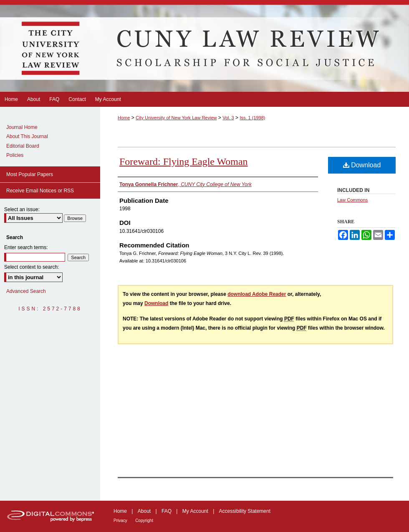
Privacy (120, 521)
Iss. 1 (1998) (252, 118)
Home (124, 118)
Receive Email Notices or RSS (40, 191)
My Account (195, 511)
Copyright (144, 521)
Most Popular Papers (30, 174)
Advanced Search (26, 291)
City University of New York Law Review (176, 118)
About (144, 511)
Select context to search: (32, 267)
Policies (15, 155)
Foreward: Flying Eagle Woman (184, 161)
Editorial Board (23, 146)
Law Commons (352, 200)
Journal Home (22, 127)
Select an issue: (22, 209)
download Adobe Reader (257, 294)
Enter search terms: (26, 247)
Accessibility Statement (245, 511)
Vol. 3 (228, 118)
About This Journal (27, 136)
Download (362, 165)
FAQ (167, 511)
